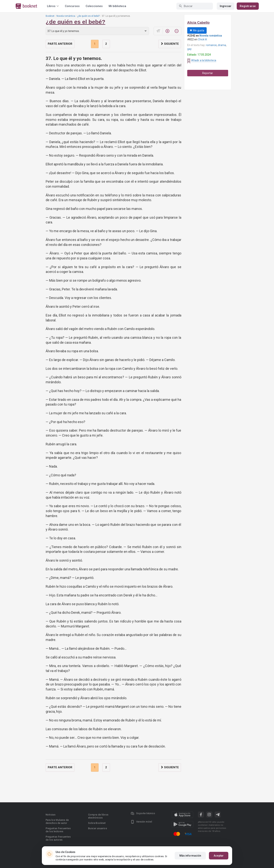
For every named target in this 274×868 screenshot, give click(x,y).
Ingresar (226, 6)
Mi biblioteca (117, 6)
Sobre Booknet (97, 823)
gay (189, 49)
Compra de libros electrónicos (98, 816)
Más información (190, 856)
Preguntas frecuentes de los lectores (58, 830)
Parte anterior (60, 44)
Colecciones (94, 6)
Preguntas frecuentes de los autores (58, 838)
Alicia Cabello (198, 23)
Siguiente (170, 44)
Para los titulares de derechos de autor (57, 821)
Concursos (72, 6)
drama (222, 45)
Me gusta (197, 30)
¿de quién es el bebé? (88, 16)
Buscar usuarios (98, 828)
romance (211, 45)
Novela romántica (66, 16)
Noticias (51, 815)
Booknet (50, 16)
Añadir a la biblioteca (204, 60)
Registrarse (248, 6)
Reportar (208, 73)
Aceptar (219, 856)
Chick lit (202, 39)
